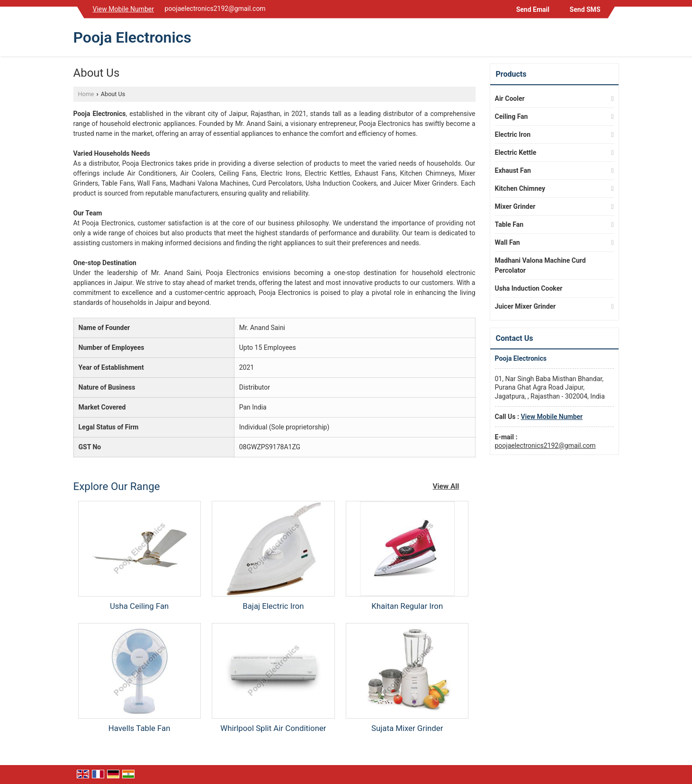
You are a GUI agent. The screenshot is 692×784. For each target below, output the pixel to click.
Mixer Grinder (515, 206)
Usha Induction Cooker (529, 288)
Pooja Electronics (132, 37)
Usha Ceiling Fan (139, 606)
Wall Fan (508, 242)
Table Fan (509, 224)
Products (511, 74)
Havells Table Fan (139, 728)
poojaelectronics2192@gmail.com (215, 9)
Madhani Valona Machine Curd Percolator (540, 265)
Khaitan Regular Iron (407, 606)
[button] (124, 9)
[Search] (613, 40)
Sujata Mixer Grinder (407, 728)
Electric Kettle (516, 152)
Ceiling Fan (512, 116)
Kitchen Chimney (520, 188)
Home (86, 94)
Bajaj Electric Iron (273, 606)
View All (446, 486)
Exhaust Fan (513, 170)
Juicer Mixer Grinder (526, 306)
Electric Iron (513, 134)
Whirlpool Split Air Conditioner (273, 728)
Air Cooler (510, 98)
